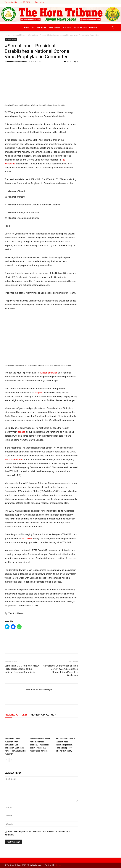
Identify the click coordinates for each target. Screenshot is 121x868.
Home (27, 27)
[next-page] (11, 760)
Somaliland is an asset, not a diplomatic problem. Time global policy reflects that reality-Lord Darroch (40, 745)
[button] (113, 28)
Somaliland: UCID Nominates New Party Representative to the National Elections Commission (22, 669)
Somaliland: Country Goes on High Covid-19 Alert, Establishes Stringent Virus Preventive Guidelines (61, 671)
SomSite (59, 865)
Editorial (67, 27)
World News (55, 27)
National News (39, 27)
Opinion (93, 27)
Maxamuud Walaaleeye (17, 61)
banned (22, 432)
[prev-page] (7, 760)
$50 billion (27, 539)
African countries (49, 373)
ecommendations (14, 460)
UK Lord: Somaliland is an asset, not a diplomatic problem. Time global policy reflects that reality (65, 745)
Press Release (80, 27)
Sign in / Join (40, 2)
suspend (39, 393)
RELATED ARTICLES (16, 715)
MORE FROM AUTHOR (43, 715)
